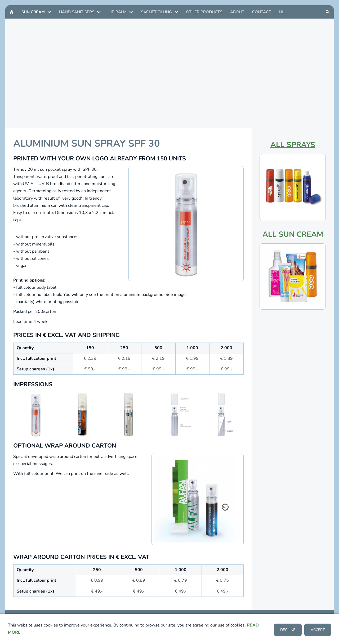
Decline (288, 630)
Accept (318, 630)
